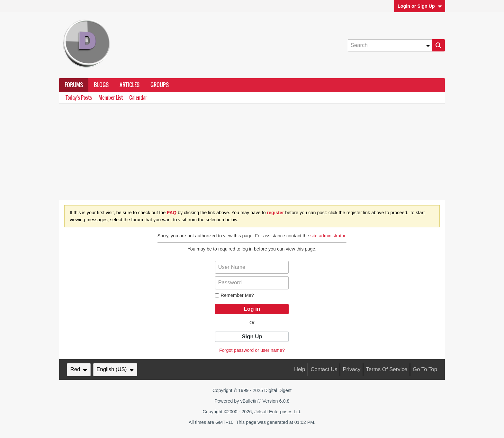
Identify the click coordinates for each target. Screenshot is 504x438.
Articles (130, 85)
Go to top (425, 369)
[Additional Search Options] (428, 45)
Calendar (138, 98)
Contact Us (324, 369)
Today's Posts (79, 98)
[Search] (390, 45)
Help (300, 369)
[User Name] (252, 267)
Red (79, 369)
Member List (111, 98)
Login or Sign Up (420, 6)
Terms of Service (387, 369)
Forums (74, 85)
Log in (252, 309)
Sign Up (252, 337)
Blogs (101, 85)
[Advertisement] (252, 152)
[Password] (252, 283)
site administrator (328, 236)
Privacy (351, 369)
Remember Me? (234, 295)
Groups (160, 85)
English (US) (115, 369)
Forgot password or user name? (252, 350)
